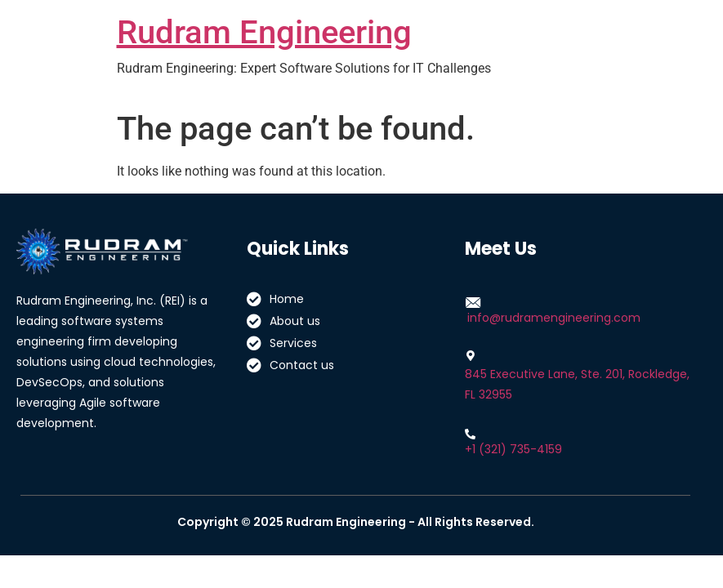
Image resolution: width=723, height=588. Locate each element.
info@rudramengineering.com (554, 318)
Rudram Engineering (264, 32)
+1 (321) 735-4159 (513, 449)
